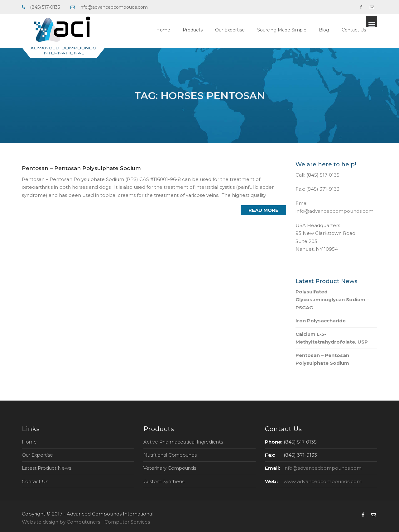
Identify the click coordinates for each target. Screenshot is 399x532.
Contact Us (365, 30)
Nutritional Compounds (170, 455)
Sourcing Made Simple (293, 30)
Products (204, 30)
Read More (263, 210)
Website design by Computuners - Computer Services (86, 522)
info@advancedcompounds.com (334, 211)
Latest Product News (46, 468)
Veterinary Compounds (170, 468)
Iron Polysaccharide (321, 321)
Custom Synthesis (164, 481)
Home (174, 30)
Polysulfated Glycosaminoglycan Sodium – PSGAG (332, 300)
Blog (335, 30)
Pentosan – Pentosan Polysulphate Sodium (81, 168)
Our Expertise (241, 30)
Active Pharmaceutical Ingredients (183, 442)
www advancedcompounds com (323, 481)
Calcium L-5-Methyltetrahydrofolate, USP (332, 338)
